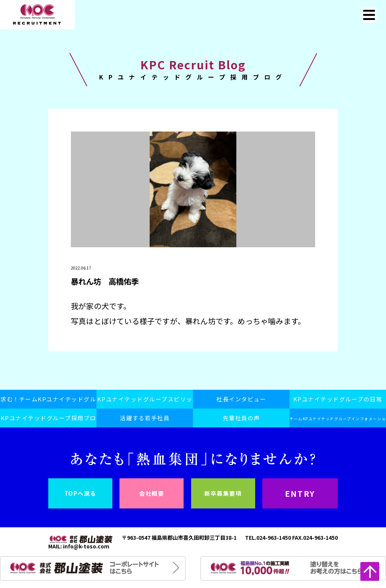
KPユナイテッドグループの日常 (338, 399)
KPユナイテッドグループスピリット (145, 402)
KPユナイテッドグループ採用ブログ (48, 421)
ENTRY (300, 493)
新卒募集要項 (223, 493)
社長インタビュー (241, 399)
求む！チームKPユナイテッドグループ (48, 402)
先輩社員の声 (241, 418)
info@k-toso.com (86, 546)
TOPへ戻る (80, 493)
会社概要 (152, 493)
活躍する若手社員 (145, 418)
